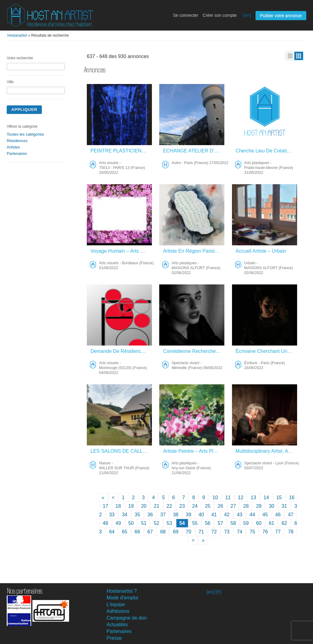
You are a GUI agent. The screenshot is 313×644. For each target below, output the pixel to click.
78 (291, 532)
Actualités (117, 625)
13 (253, 498)
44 (252, 515)
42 (227, 515)
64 (112, 532)
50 (131, 523)
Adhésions (118, 611)
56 (208, 523)
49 (118, 523)
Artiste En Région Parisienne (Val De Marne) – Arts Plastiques (194, 251)
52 (156, 523)
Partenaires (17, 154)
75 (252, 532)
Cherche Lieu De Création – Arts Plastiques (266, 151)
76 (265, 532)
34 (125, 515)
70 (189, 532)
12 (241, 498)
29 (259, 506)
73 (227, 532)
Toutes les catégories (25, 134)
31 (284, 506)
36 (150, 515)
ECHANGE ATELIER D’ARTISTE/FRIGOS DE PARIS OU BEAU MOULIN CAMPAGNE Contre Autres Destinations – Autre (194, 151)
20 (144, 506)
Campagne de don (127, 618)
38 (176, 515)
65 (125, 532)
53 (169, 523)
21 (156, 506)
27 (233, 506)
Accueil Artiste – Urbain (261, 251)
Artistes (13, 147)
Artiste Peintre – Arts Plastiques (194, 451)
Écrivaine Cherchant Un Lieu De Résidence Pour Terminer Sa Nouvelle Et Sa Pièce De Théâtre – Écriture (266, 351)
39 (189, 515)
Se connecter (186, 15)
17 (105, 506)
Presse (114, 638)
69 (176, 532)
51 (144, 523)
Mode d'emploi (123, 598)
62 (284, 523)
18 (118, 506)
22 (169, 506)
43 (240, 515)
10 (215, 498)
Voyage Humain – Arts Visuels (121, 251)
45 (265, 515)
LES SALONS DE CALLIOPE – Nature (121, 451)
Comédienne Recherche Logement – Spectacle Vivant (194, 351)
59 (246, 523)
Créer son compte (220, 15)
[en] (247, 15)
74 (240, 532)
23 (182, 506)
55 (195, 523)
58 (233, 523)
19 (131, 506)
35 (138, 515)
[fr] (218, 592)
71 (201, 532)
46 (278, 515)
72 (214, 532)
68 (163, 532)
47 (291, 515)
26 (220, 506)
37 (163, 515)
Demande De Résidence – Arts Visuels (121, 351)
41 (214, 515)
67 (150, 532)
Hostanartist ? (122, 591)
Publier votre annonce (281, 16)
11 (228, 498)
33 (112, 515)
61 (271, 523)
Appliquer (24, 110)
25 (208, 506)
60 (259, 523)
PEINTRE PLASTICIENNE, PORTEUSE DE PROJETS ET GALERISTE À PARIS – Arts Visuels (121, 151)
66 (138, 532)
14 (266, 498)
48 (105, 523)
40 (201, 515)
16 (292, 498)
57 (220, 523)
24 (195, 506)
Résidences (17, 141)
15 (279, 498)
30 (271, 506)
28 (246, 506)
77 (278, 532)
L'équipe (116, 604)
